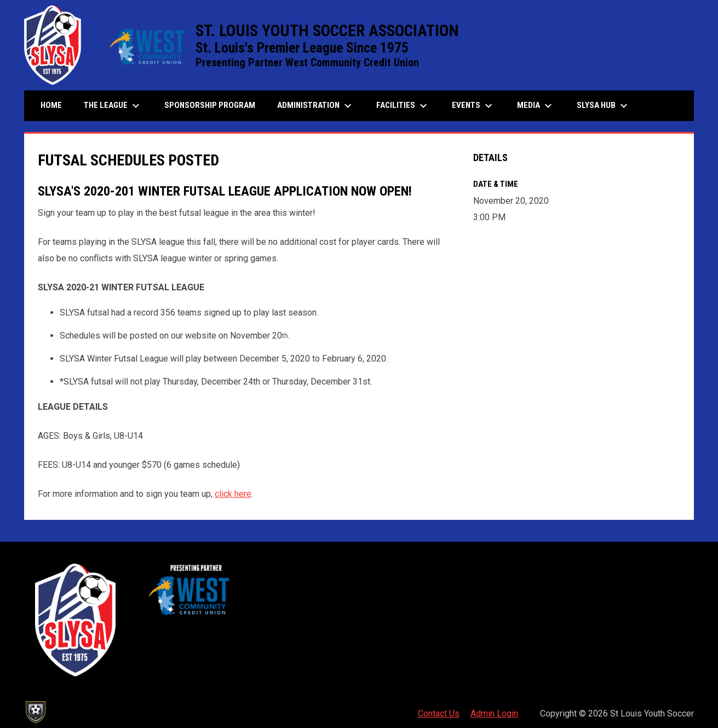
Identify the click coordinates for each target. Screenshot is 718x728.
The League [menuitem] (113, 106)
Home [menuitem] (51, 105)
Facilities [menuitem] (403, 106)
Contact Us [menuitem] (439, 713)
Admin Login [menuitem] (494, 713)
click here (233, 494)
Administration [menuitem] (316, 106)
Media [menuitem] (536, 106)
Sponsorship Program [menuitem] (214, 105)
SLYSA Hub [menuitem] (604, 106)
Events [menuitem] (473, 106)
